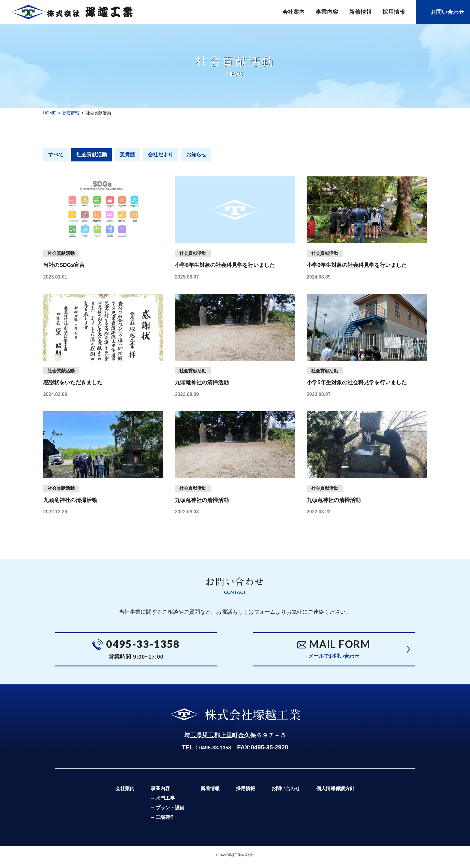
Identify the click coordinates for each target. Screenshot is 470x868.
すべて (57, 155)
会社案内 (294, 12)
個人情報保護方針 (341, 793)
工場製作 (160, 822)
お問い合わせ (447, 12)
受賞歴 (132, 155)
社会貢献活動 (94, 155)
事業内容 (327, 12)
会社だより (167, 155)
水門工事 (160, 803)
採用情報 (394, 12)
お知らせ (205, 155)
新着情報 (361, 12)
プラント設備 (165, 813)
